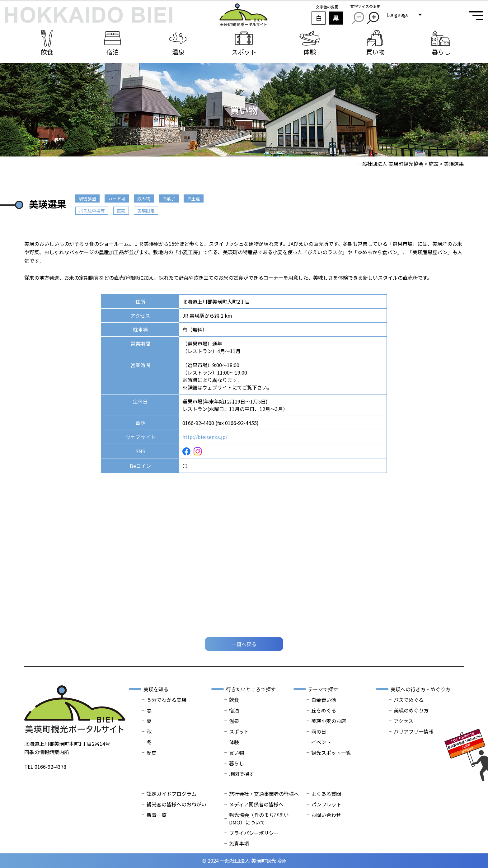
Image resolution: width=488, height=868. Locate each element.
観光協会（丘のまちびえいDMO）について (259, 819)
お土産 (194, 198)
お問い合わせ (326, 815)
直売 (121, 211)
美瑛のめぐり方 (411, 710)
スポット (239, 731)
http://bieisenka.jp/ (205, 437)
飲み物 (144, 198)
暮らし (237, 763)
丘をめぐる (324, 710)
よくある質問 (326, 794)
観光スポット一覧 (331, 753)
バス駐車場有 (92, 211)
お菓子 (169, 198)
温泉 (234, 721)
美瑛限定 (146, 211)
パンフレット (326, 804)
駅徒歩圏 (87, 198)
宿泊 (234, 710)
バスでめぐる (409, 700)
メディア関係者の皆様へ (256, 804)
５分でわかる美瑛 (167, 700)
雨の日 (319, 731)
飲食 (234, 700)
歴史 (152, 753)
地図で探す (242, 774)
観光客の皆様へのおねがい (176, 804)
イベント (321, 742)
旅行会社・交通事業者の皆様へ (264, 794)
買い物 (237, 753)
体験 (234, 742)
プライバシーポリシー (254, 833)
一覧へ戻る (244, 644)
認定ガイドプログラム (171, 794)
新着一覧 (157, 815)
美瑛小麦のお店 (329, 721)
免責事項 (239, 843)
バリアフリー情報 (414, 731)
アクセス (404, 721)
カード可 (117, 198)
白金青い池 (324, 700)
